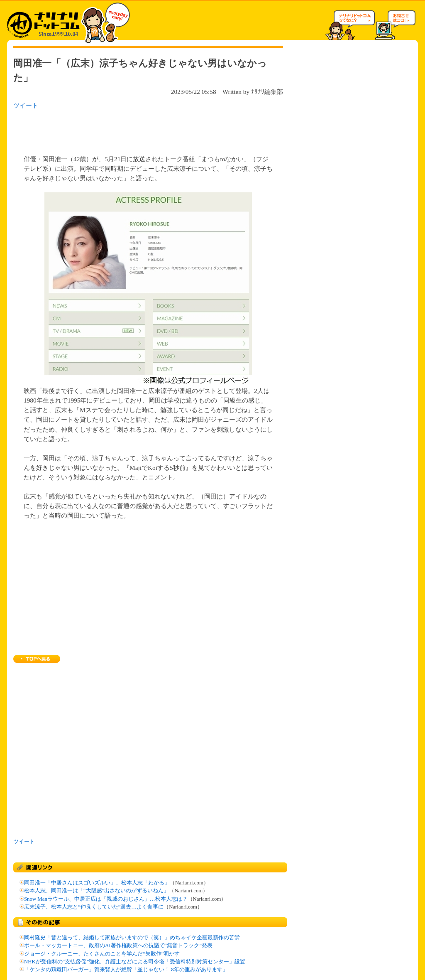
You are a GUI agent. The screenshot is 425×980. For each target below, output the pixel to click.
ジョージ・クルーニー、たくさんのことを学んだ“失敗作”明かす (102, 954)
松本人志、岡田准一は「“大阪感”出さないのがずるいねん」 (96, 891)
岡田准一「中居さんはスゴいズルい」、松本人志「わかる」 (97, 883)
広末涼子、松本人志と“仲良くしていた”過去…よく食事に (94, 907)
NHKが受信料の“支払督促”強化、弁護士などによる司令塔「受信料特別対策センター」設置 (135, 962)
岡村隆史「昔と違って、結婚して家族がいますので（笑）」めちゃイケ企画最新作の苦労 (132, 938)
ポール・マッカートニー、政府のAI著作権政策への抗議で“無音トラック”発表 (118, 946)
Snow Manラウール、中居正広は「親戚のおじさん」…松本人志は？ (106, 899)
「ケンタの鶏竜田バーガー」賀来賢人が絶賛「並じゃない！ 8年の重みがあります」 (126, 970)
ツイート (26, 105)
